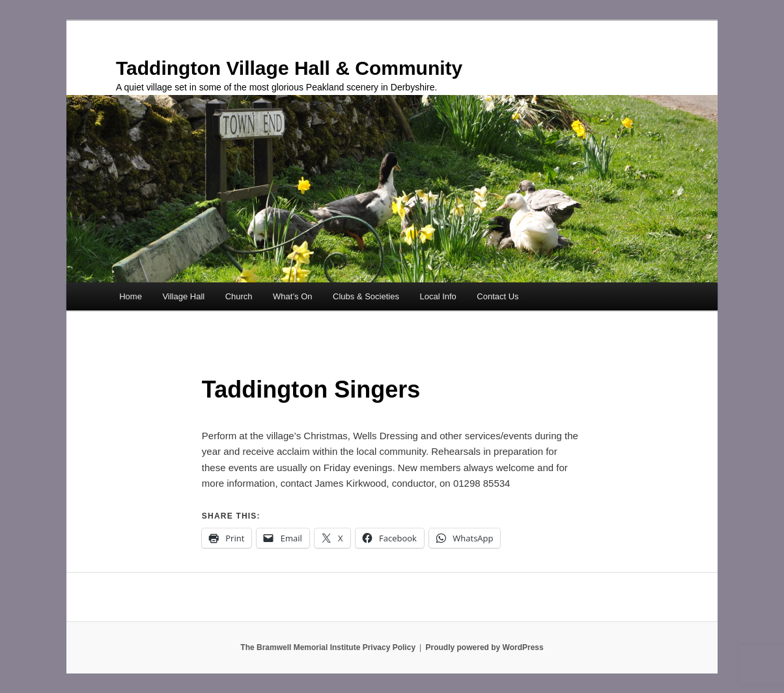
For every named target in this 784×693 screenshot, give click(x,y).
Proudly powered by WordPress (485, 647)
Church (239, 296)
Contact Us (497, 296)
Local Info (438, 296)
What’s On (292, 296)
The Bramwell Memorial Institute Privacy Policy (328, 647)
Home (131, 296)
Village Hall (183, 296)
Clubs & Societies (366, 296)
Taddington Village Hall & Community (289, 68)
